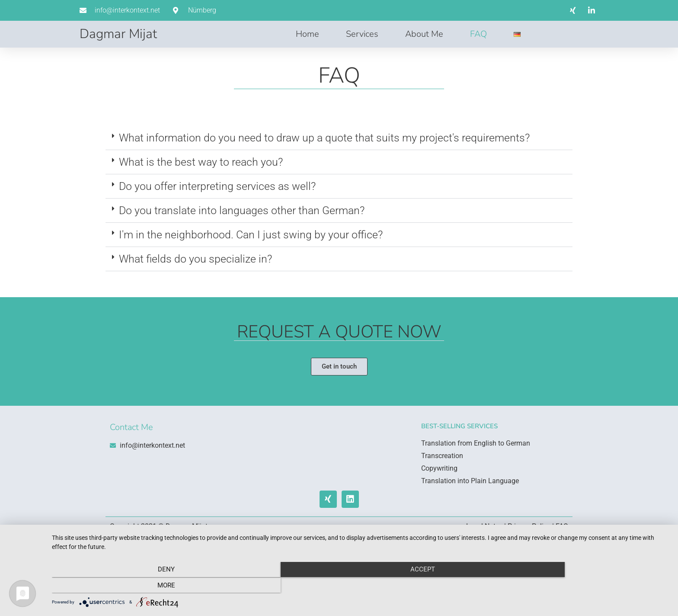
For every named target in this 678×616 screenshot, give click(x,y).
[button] (339, 138)
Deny (145, 586)
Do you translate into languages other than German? (242, 210)
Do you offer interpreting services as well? (217, 186)
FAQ (478, 34)
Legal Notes (484, 526)
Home (307, 34)
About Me (424, 34)
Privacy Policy (529, 526)
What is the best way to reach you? (201, 162)
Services (362, 34)
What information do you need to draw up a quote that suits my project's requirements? (324, 138)
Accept (360, 586)
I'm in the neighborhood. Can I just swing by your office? (251, 235)
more (577, 586)
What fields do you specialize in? (195, 259)
